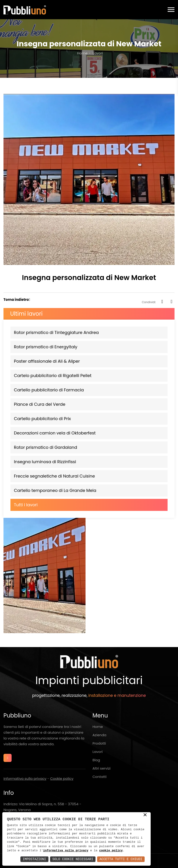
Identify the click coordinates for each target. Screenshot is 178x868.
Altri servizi (102, 768)
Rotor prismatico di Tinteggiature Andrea (56, 332)
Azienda (99, 735)
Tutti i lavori (26, 505)
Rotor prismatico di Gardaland (46, 447)
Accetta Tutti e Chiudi (121, 859)
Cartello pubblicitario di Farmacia (49, 390)
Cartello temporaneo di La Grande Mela (55, 490)
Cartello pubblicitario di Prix (42, 419)
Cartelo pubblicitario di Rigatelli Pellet (53, 376)
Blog (96, 760)
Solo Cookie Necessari (73, 859)
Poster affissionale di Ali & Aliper (47, 361)
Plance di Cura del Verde (40, 404)
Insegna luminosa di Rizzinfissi (45, 462)
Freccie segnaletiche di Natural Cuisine (54, 476)
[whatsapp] (172, 302)
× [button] (145, 815)
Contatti (100, 777)
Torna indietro (16, 300)
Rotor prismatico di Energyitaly (46, 347)
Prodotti (99, 743)
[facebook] (162, 302)
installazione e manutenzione (117, 695)
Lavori (98, 752)
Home (82, 53)
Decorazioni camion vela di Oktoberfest (55, 433)
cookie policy (111, 851)
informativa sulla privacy (66, 851)
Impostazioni (34, 859)
